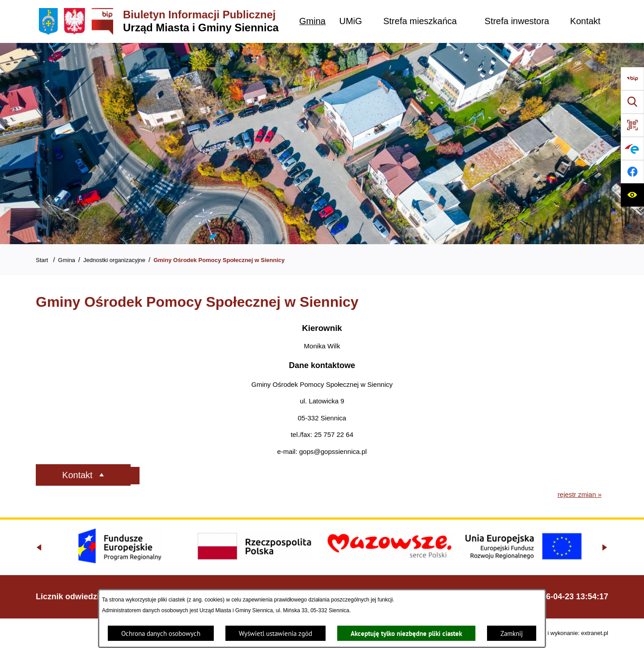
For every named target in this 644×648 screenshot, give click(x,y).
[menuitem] (312, 21)
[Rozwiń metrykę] (113, 476)
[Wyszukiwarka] (632, 102)
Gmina (67, 260)
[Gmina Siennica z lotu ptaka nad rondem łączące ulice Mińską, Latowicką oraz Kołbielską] (322, 144)
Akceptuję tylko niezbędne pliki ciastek (406, 633)
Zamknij (512, 633)
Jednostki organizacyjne (114, 260)
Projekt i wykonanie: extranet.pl (568, 633)
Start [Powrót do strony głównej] (42, 260)
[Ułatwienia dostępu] (632, 195)
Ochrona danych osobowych (161, 633)
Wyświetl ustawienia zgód (275, 633)
